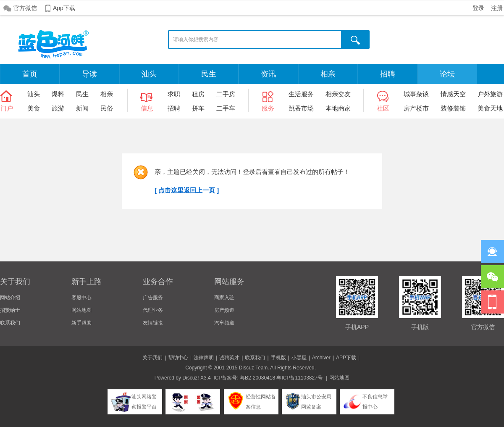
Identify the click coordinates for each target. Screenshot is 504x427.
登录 (478, 8)
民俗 (107, 108)
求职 (174, 94)
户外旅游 (490, 94)
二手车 (226, 108)
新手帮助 (81, 323)
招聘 (388, 74)
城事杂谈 (416, 94)
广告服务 (153, 298)
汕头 (149, 74)
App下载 (64, 8)
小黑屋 (299, 358)
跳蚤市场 (301, 108)
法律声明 (204, 358)
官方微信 (25, 8)
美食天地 (490, 108)
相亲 (328, 74)
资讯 (268, 74)
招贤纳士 (10, 310)
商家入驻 (224, 298)
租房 (198, 94)
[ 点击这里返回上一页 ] (187, 190)
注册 (497, 8)
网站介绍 (10, 298)
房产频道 (224, 310)
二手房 (226, 94)
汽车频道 (224, 323)
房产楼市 (416, 108)
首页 (30, 74)
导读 (89, 74)
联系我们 (10, 323)
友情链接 (153, 323)
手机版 (278, 358)
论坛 (447, 74)
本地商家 (338, 108)
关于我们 (152, 358)
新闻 (82, 108)
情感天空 (453, 94)
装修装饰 (453, 108)
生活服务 (301, 94)
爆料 (58, 94)
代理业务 (153, 310)
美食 (34, 108)
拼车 (198, 108)
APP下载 (346, 358)
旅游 (58, 108)
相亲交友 (338, 94)
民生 (209, 74)
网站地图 (81, 310)
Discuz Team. (254, 368)
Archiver (321, 358)
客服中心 (81, 298)
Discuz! (190, 378)
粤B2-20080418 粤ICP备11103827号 (281, 378)
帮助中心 (178, 358)
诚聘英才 (229, 358)
